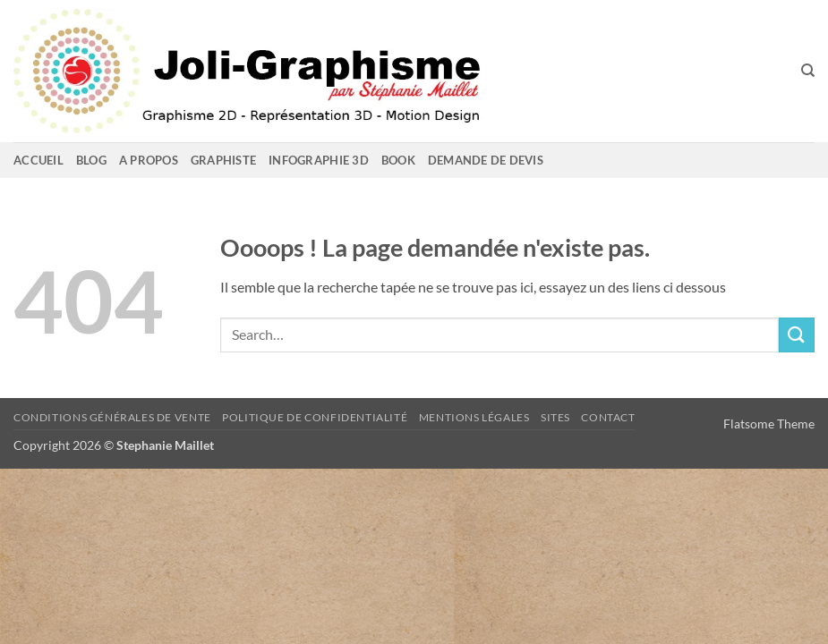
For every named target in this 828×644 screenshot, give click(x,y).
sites (555, 417)
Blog (91, 160)
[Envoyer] (797, 335)
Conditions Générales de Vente (112, 417)
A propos (149, 160)
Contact (608, 417)
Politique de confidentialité (315, 417)
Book (398, 160)
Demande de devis (486, 160)
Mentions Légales (474, 417)
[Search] (808, 71)
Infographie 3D (319, 160)
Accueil (38, 160)
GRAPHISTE (223, 160)
